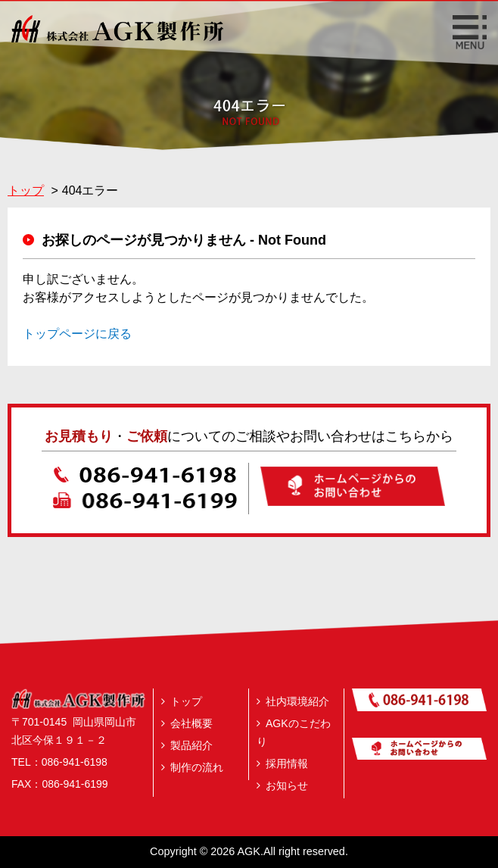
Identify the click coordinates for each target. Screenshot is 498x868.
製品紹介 (187, 745)
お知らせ (282, 785)
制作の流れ (192, 767)
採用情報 (282, 763)
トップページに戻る (77, 334)
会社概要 (187, 723)
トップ (182, 701)
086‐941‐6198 (75, 762)
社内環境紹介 (293, 701)
